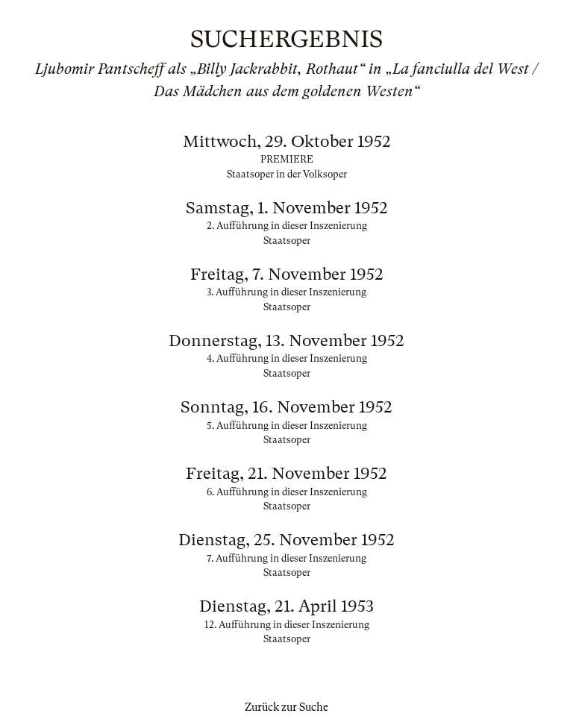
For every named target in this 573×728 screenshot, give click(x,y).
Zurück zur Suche (286, 707)
